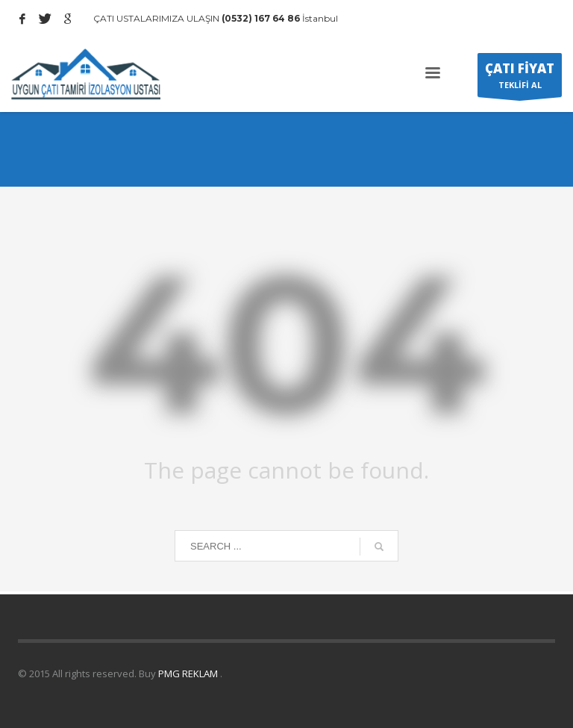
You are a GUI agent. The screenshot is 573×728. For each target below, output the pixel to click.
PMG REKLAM (189, 673)
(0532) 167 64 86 (260, 18)
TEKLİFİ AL (520, 78)
